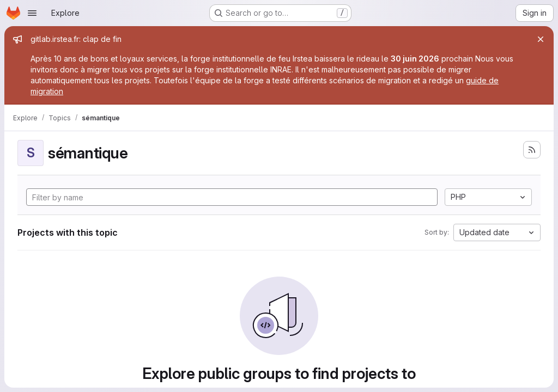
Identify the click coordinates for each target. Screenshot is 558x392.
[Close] (541, 39)
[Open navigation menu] (32, 13)
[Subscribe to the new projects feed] (532, 150)
